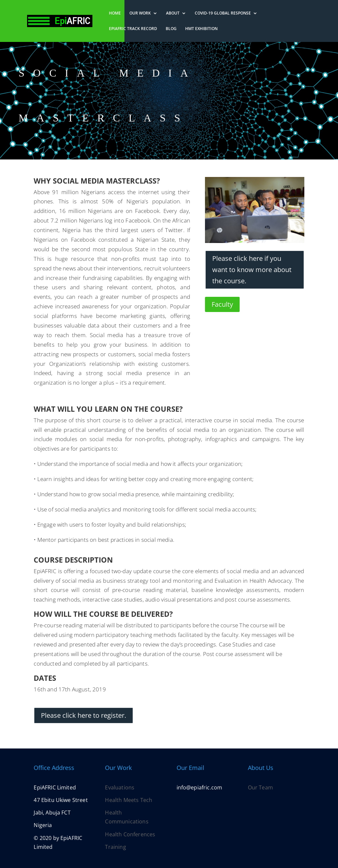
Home (115, 13)
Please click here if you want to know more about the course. (252, 270)
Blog (171, 29)
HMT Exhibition (201, 29)
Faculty (222, 304)
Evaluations (120, 787)
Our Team (260, 787)
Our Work (140, 13)
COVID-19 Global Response (223, 13)
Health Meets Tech (129, 800)
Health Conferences (130, 834)
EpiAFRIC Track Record (133, 29)
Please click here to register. (84, 715)
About (173, 13)
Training (115, 847)
